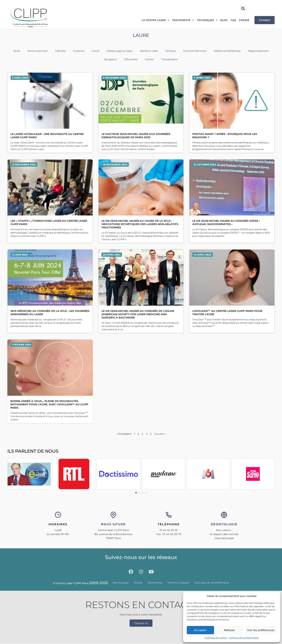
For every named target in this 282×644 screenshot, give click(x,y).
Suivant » (160, 434)
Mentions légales (178, 583)
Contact (265, 20)
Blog (224, 20)
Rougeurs (111, 59)
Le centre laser (155, 20)
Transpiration (170, 59)
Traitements (183, 20)
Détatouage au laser (120, 51)
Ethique (171, 51)
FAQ (233, 20)
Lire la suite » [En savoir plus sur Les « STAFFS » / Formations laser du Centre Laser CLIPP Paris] (50, 201)
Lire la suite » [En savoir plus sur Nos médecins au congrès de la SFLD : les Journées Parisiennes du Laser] (50, 291)
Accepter (200, 630)
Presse (244, 20)
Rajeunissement (258, 51)
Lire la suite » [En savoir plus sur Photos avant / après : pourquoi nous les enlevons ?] (232, 113)
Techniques (207, 20)
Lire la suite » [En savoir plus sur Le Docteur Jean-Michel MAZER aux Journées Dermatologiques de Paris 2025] (141, 113)
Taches (149, 59)
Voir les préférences (261, 630)
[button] (243, 8)
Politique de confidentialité (244, 638)
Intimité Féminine (195, 51)
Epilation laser (149, 51)
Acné (17, 51)
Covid (95, 51)
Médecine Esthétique (227, 51)
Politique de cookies (216, 638)
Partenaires (155, 583)
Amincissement (37, 51)
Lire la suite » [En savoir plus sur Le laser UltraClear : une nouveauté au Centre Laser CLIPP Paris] (50, 113)
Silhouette (131, 59)
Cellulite (60, 51)
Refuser (229, 630)
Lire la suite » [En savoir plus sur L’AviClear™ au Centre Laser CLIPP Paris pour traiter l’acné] (232, 291)
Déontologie (121, 583)
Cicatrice (79, 51)
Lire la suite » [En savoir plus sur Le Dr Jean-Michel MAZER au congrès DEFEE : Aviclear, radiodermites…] (232, 201)
